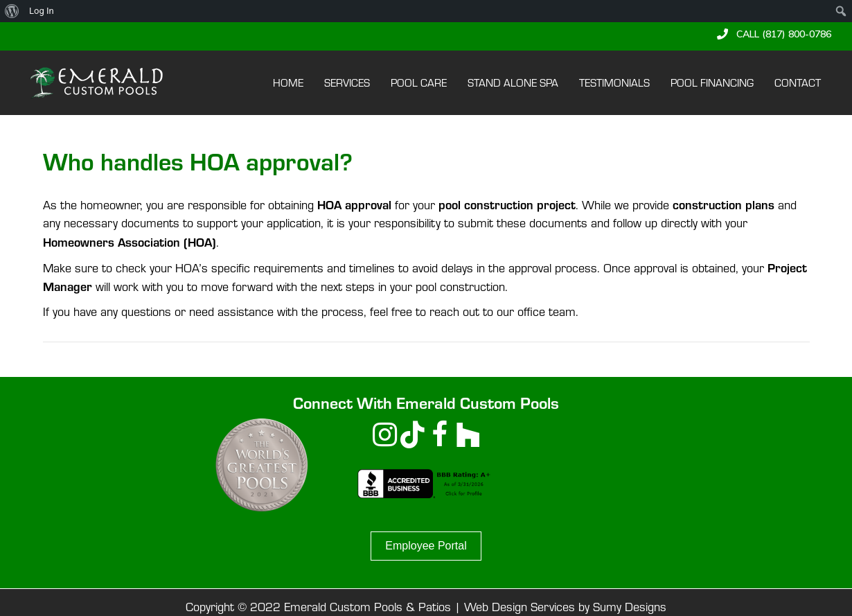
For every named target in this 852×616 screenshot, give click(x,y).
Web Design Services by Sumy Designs (565, 607)
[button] (774, 34)
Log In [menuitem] (42, 11)
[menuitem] (12, 11)
